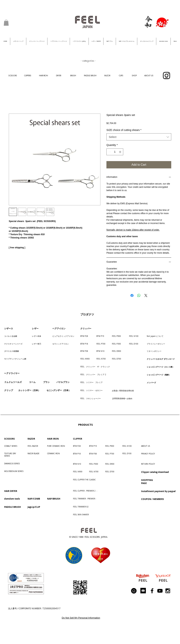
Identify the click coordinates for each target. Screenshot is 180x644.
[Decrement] (109, 152)
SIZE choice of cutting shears (124, 130)
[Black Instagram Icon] (168, 591)
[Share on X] (146, 295)
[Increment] (120, 152)
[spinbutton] (115, 152)
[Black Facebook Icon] (152, 591)
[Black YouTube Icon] (160, 591)
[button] (6, 23)
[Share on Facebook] (132, 295)
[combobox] (139, 137)
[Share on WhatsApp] (139, 295)
